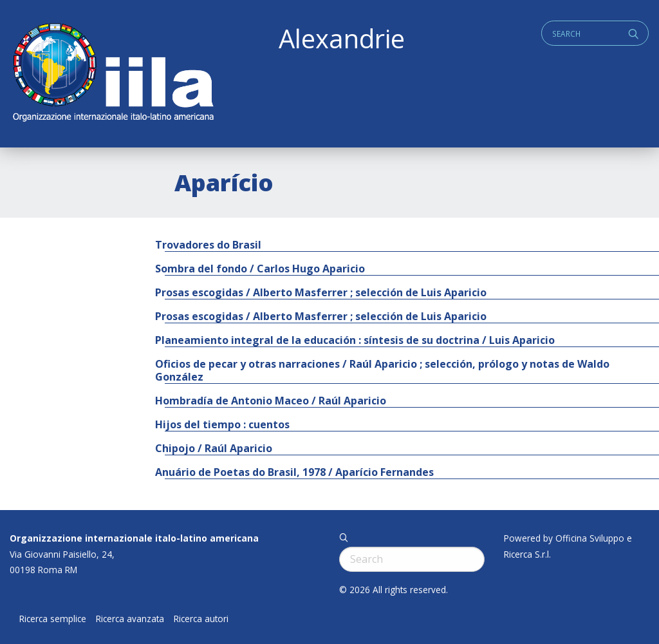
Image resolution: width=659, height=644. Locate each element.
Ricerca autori (201, 619)
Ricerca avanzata (130, 619)
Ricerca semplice (53, 619)
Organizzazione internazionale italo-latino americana (134, 538)
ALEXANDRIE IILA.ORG (113, 74)
